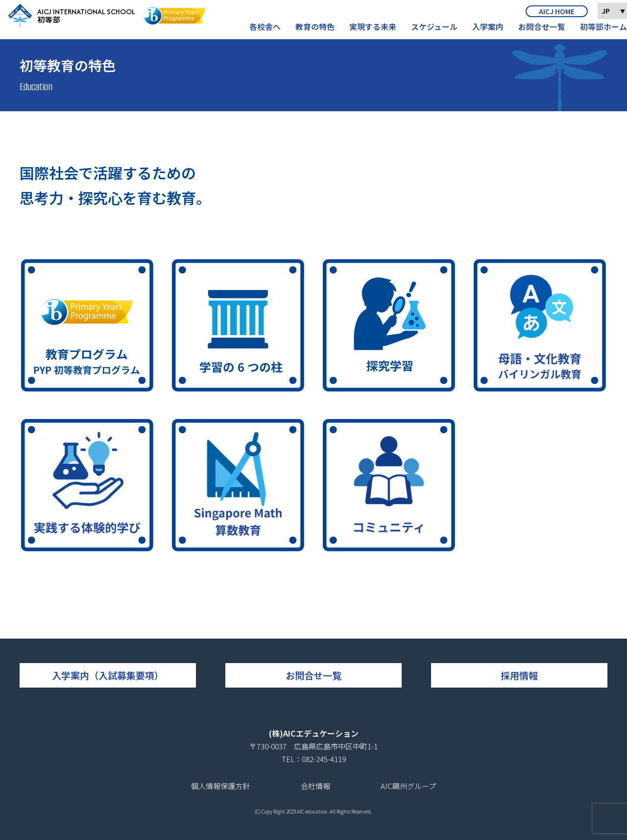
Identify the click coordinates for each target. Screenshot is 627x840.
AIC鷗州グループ (408, 786)
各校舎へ (282, 31)
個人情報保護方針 (220, 786)
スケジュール (444, 31)
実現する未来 (385, 31)
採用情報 (519, 675)
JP (613, 15)
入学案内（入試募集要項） (108, 675)
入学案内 (495, 31)
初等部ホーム (605, 31)
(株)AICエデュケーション (314, 733)
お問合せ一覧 (546, 31)
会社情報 (315, 786)
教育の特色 (330, 31)
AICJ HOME (557, 15)
